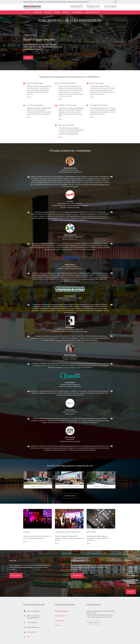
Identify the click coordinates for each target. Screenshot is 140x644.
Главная (31, 12)
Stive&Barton (48, 640)
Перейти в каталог (70, 503)
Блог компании (14, 579)
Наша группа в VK (35, 624)
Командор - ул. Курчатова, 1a (40, 494)
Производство (80, 12)
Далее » (32, 96)
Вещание (69, 12)
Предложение (60, 579)
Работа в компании (62, 608)
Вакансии (105, 579)
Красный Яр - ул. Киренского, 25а (100, 494)
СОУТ (32, 629)
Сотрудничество (61, 612)
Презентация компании (63, 603)
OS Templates (111, 640)
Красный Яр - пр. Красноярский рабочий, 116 (70, 494)
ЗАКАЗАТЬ (31, 57)
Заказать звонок (93, 614)
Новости (59, 617)
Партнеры (51, 12)
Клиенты (60, 12)
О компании (40, 12)
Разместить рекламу (95, 12)
